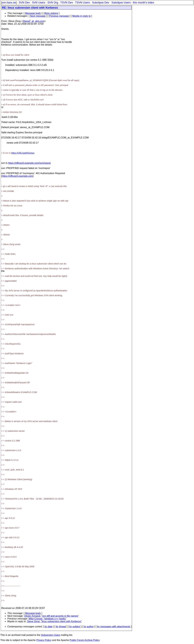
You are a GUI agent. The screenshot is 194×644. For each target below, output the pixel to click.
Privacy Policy (44, 640)
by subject (75, 627)
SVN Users (39, 3)
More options (51, 13)
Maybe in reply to (82, 16)
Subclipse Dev (101, 3)
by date (48, 627)
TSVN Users (82, 3)
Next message (38, 16)
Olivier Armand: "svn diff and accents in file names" (51, 616)
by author (89, 627)
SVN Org (53, 3)
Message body (33, 13)
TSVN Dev (67, 3)
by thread (61, 627)
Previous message (59, 16)
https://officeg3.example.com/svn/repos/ (29, 163)
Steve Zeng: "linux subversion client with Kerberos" (54, 621)
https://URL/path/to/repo (23, 153)
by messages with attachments (114, 627)
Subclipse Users (121, 3)
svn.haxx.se (9, 3)
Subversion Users (51, 635)
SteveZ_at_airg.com (34, 21)
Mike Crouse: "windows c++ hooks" (48, 619)
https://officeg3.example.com (17, 176)
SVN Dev (24, 3)
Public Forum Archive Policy (84, 640)
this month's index (144, 3)
